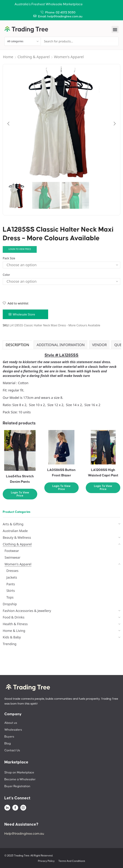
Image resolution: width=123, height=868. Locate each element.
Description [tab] (17, 345)
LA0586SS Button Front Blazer (61, 473)
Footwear (12, 551)
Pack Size (9, 258)
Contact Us (12, 750)
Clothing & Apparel (34, 57)
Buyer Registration (17, 786)
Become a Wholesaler (20, 779)
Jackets (12, 577)
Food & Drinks (14, 617)
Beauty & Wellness (17, 537)
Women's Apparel (69, 57)
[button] (115, 29)
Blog (8, 744)
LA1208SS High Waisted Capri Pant (103, 473)
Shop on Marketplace (19, 773)
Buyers (9, 737)
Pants (11, 584)
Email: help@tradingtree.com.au (60, 16)
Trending (10, 644)
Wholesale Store (24, 314)
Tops (10, 597)
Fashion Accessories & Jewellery (27, 611)
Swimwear (12, 557)
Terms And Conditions (72, 861)
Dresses (12, 571)
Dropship (10, 604)
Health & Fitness (15, 624)
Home (8, 57)
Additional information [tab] (61, 345)
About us (11, 723)
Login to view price (20, 249)
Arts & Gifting (13, 524)
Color (6, 275)
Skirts (11, 591)
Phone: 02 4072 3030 (60, 13)
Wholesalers (13, 730)
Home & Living (14, 631)
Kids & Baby (12, 637)
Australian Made (15, 531)
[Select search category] (23, 41)
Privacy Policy (46, 861)
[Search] (108, 41)
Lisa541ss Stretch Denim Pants (20, 479)
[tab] (17, 345)
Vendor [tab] (99, 345)
